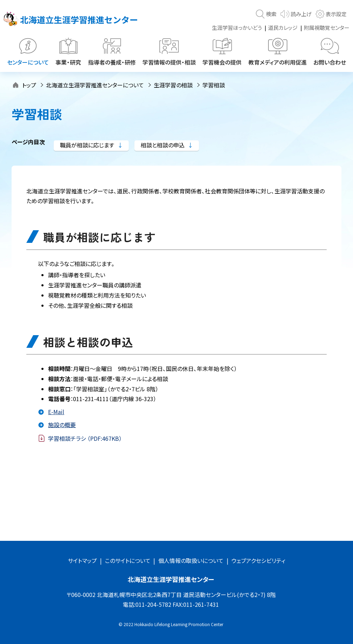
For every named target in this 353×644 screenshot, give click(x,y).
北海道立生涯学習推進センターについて (95, 85)
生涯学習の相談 (173, 85)
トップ (29, 85)
